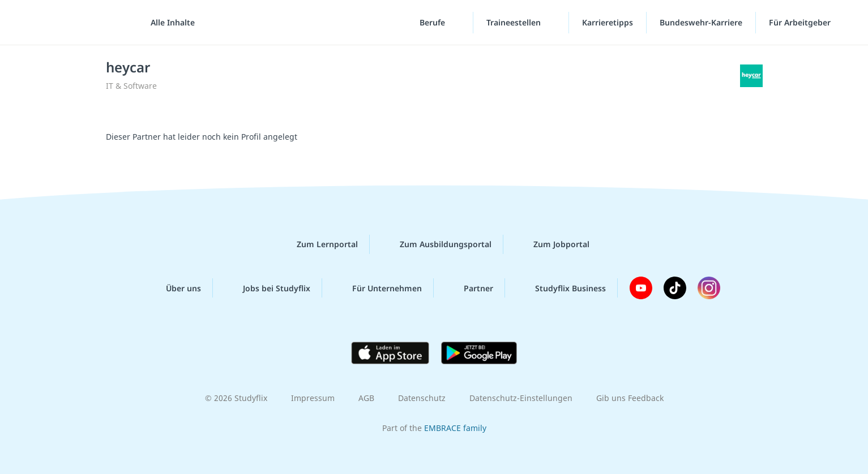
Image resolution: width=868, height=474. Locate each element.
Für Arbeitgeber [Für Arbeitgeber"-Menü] (801, 22)
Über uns (174, 288)
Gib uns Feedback (630, 398)
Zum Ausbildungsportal (437, 244)
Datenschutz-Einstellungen (521, 398)
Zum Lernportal (318, 244)
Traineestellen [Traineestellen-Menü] (515, 22)
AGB (366, 398)
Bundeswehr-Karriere (701, 22)
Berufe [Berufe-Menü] (433, 22)
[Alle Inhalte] (169, 23)
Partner (469, 288)
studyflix (75, 22)
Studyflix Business (561, 288)
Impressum (313, 398)
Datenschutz (422, 398)
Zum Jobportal (552, 244)
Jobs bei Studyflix (268, 288)
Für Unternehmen (378, 288)
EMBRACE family (455, 428)
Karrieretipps (608, 22)
